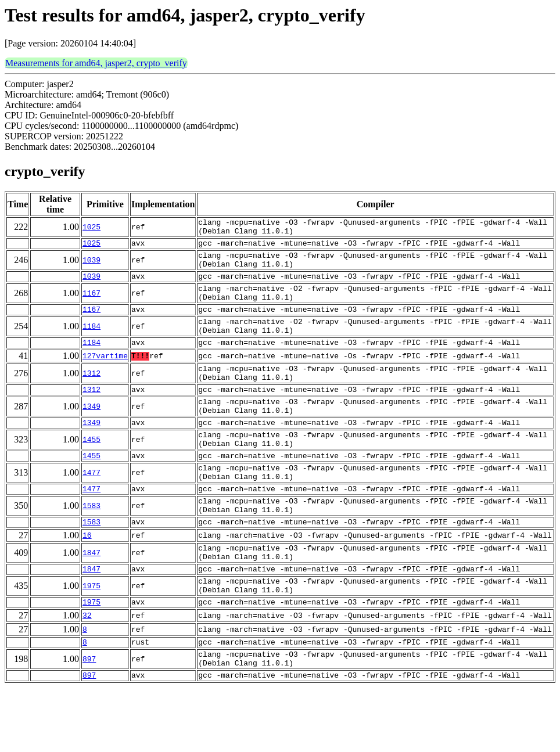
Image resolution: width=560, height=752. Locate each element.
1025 (91, 229)
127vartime (105, 377)
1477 (91, 511)
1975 (91, 640)
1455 (91, 473)
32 (87, 673)
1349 (91, 434)
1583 (91, 549)
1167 (91, 305)
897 (89, 720)
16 (87, 582)
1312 (91, 396)
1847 (91, 602)
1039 (91, 267)
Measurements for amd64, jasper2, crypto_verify (96, 63)
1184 (91, 344)
